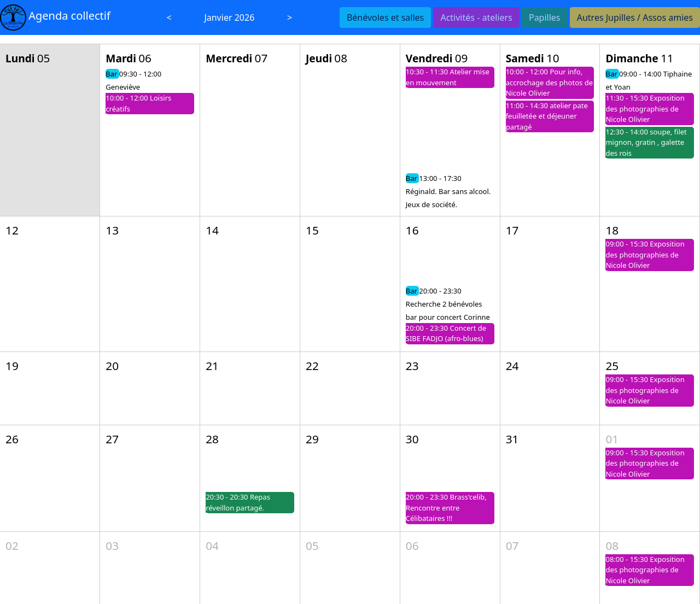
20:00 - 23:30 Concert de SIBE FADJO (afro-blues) (446, 333)
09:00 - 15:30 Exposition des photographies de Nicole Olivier (645, 254)
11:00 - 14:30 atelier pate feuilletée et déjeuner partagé (547, 116)
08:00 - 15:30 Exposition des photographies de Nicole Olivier (645, 570)
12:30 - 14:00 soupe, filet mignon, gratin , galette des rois (646, 142)
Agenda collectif (69, 16)
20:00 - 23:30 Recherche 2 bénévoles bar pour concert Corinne (448, 304)
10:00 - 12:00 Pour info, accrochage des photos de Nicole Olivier (549, 82)
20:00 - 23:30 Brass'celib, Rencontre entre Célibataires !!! (446, 508)
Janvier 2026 (229, 17)
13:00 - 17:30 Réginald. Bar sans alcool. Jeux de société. (448, 191)
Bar (112, 74)
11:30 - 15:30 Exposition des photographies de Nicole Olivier (645, 109)
